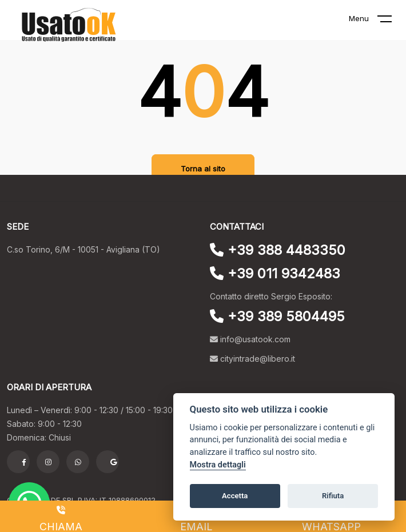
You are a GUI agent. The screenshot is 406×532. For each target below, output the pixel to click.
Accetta (235, 496)
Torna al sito (203, 169)
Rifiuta (333, 496)
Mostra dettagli (218, 465)
